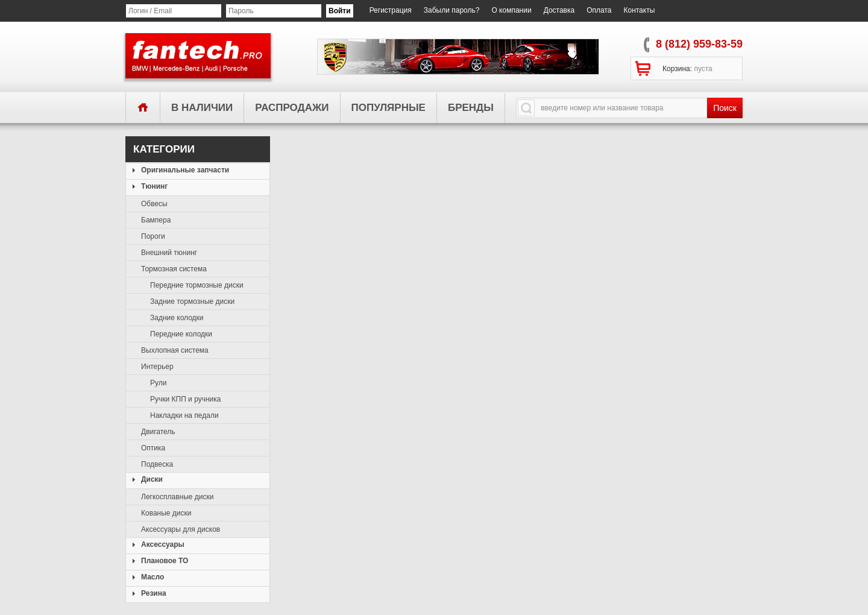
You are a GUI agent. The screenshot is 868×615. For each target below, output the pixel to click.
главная (143, 107)
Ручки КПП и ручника (185, 399)
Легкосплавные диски (177, 497)
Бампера (156, 220)
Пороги (153, 236)
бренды (471, 108)
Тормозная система (174, 269)
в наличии (202, 108)
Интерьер (157, 367)
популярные (388, 108)
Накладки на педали (184, 415)
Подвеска (157, 464)
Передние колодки (181, 334)
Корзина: (687, 69)
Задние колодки (177, 318)
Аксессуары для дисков (181, 529)
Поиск (725, 108)
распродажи (292, 108)
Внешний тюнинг (169, 253)
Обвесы (154, 204)
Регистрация (391, 10)
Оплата (599, 10)
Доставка (559, 10)
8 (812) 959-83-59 (699, 44)
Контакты (639, 10)
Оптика (153, 448)
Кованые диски (166, 513)
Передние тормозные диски (197, 285)
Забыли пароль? (452, 10)
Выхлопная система (175, 350)
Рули (158, 383)
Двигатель (158, 432)
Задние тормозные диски (192, 301)
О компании (511, 10)
